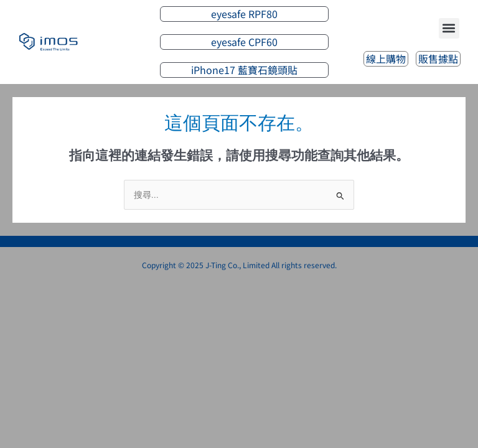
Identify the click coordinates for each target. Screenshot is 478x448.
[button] (449, 28)
